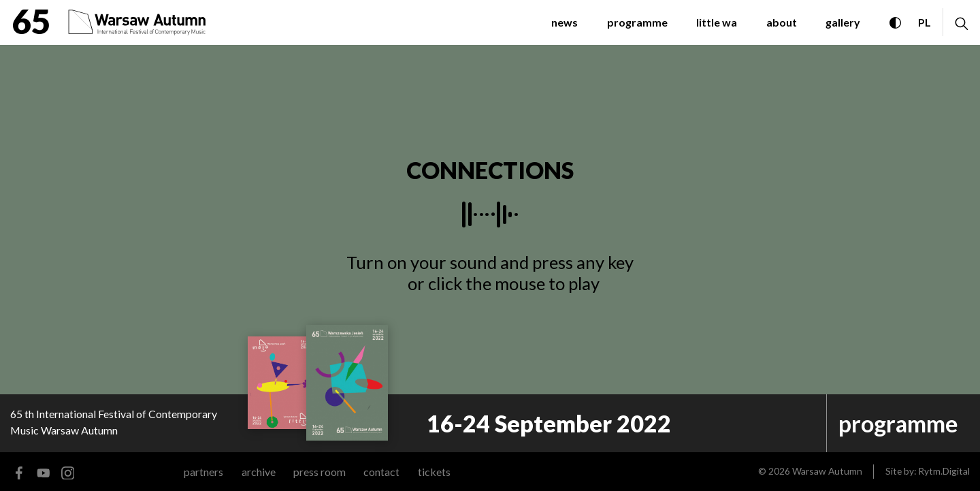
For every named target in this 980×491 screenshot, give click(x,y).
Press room (320, 472)
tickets (434, 472)
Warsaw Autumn (827, 471)
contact (381, 472)
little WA (717, 22)
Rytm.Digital (944, 471)
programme (637, 22)
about (782, 22)
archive (259, 472)
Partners (203, 472)
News (565, 22)
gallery (843, 22)
